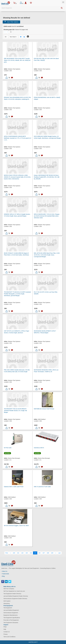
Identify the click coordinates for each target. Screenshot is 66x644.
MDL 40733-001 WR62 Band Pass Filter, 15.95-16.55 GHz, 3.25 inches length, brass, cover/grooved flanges (47, 255)
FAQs (5, 627)
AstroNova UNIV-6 (39, 448)
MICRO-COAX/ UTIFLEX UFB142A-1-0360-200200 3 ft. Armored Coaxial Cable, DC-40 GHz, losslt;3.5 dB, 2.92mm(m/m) (17, 177)
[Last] (59, 553)
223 (27, 553)
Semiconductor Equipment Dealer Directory (15, 599)
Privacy (6, 634)
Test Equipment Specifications (12, 618)
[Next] (56, 553)
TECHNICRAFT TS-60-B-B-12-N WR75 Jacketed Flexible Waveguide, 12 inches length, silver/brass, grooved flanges (17, 294)
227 (44, 553)
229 (52, 553)
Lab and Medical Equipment (11, 610)
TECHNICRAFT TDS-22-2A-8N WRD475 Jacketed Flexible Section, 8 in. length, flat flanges (15, 411)
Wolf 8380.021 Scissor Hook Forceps (44, 409)
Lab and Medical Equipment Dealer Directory (16, 596)
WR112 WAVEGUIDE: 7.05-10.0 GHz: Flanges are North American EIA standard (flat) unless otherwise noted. (47, 216)
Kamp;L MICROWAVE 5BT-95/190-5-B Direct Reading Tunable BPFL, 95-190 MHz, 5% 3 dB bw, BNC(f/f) (47, 177)
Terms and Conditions (9, 637)
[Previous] (10, 553)
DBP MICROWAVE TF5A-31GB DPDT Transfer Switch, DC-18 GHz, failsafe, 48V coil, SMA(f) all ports (17, 60)
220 (14, 553)
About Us (4, 571)
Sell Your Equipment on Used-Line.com (14, 591)
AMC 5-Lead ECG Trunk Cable (42, 487)
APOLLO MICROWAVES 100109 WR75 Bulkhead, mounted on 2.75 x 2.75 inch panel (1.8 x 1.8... (18, 138)
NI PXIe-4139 (8, 448)
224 (31, 553)
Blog (3, 576)
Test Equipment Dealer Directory (12, 594)
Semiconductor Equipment (11, 613)
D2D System (7, 601)
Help (5, 629)
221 (18, 553)
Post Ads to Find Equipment (11, 620)
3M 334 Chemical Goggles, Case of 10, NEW (16, 526)
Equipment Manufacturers (11, 615)
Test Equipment (8, 608)
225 (35, 553)
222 (22, 553)
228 (48, 553)
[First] (7, 553)
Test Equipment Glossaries (11, 623)
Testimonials (5, 574)
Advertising (7, 603)
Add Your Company (9, 589)
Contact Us (7, 632)
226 (39, 553)
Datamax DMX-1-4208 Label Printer (14, 487)
